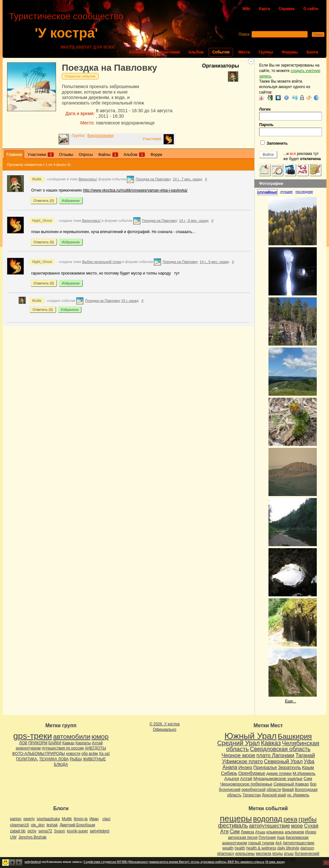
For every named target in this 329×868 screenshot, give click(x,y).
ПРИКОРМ (38, 743)
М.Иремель (304, 773)
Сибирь (229, 773)
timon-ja (81, 819)
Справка (287, 9)
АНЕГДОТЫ (95, 748)
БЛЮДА (61, 764)
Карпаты (83, 743)
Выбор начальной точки (102, 262)
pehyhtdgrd (99, 831)
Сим (308, 778)
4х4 (278, 843)
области (274, 790)
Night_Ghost (42, 221)
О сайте (311, 9)
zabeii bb (18, 831)
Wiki (246, 9)
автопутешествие (269, 826)
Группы (266, 52)
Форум (156, 155)
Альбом (196, 52)
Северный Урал (283, 761)
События (221, 52)
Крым (308, 767)
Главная (14, 155)
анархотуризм (28, 748)
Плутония (267, 837)
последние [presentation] (304, 192)
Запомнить (274, 143)
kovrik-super (77, 831)
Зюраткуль (290, 767)
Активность (140, 52)
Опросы (86, 155)
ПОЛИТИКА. (27, 759)
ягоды (278, 854)
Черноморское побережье (246, 784)
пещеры (236, 818)
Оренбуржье (252, 773)
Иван (94, 819)
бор (313, 784)
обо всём (90, 754)
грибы (307, 819)
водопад (268, 819)
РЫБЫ (76, 759)
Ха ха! (104, 754)
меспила (264, 854)
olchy (32, 831)
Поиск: (244, 34)
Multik (37, 179)
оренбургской (254, 790)
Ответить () (44, 201)
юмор (100, 736)
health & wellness (261, 848)
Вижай (288, 790)
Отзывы (66, 155)
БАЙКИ (55, 743)
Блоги (312, 52)
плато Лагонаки (275, 755)
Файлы (108, 155)
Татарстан (252, 795)
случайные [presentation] (267, 192)
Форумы (290, 52)
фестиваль (233, 825)
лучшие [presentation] (286, 192)
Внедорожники (100, 136)
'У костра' (66, 33)
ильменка (275, 832)
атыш (289, 854)
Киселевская (297, 837)
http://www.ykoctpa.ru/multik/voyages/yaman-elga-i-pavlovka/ (135, 190)
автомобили (72, 736)
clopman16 (19, 825)
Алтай (97, 743)
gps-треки (33, 736)
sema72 (45, 831)
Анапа (230, 767)
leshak (52, 825)
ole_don (38, 825)
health (240, 848)
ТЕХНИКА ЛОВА (54, 759)
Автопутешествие (298, 843)
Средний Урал (238, 743)
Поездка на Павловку (109, 68)
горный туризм (261, 843)
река (290, 819)
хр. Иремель (298, 795)
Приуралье (265, 767)
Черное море (238, 755)
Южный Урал (250, 736)
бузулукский (230, 790)
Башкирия (295, 736)
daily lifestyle (288, 848)
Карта (264, 9)
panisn (16, 819)
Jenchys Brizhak (32, 837)
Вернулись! (88, 179)
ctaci (106, 819)
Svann (60, 831)
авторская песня (243, 837)
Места (244, 52)
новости (73, 754)
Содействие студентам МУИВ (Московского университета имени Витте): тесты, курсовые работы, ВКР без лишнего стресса (174, 862)
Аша (281, 837)
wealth (228, 848)
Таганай (305, 755)
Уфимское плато (242, 761)
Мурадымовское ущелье (278, 778)
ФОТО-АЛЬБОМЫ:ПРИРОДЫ (38, 754)
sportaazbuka (48, 819)
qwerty (29, 819)
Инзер (245, 767)
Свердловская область (280, 749)
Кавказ (69, 743)
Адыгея (232, 778)
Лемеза (247, 832)
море (297, 826)
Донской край (274, 795)
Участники (170, 52)
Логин (291, 114)
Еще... (290, 701)
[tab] (269, 192)
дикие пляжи (279, 773)
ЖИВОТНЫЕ (94, 759)
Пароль (291, 129)
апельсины (245, 854)
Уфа (309, 761)
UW (13, 837)
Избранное (71, 201)
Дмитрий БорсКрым (77, 825)
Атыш (260, 832)
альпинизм (294, 832)
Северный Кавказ (291, 784)
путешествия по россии (63, 748)
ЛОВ (23, 743)
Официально (165, 729)
